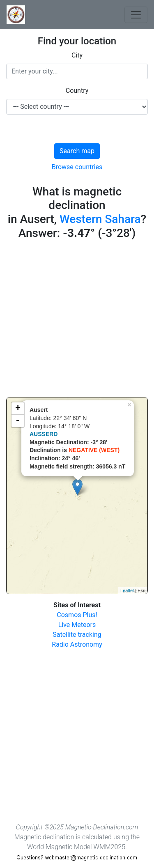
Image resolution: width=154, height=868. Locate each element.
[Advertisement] (77, 320)
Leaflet (127, 590)
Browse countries (77, 167)
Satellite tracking (77, 635)
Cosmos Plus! (77, 615)
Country (77, 91)
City (77, 55)
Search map (77, 151)
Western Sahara (100, 219)
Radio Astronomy (77, 644)
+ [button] (18, 409)
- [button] (18, 421)
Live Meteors (77, 625)
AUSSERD (44, 434)
